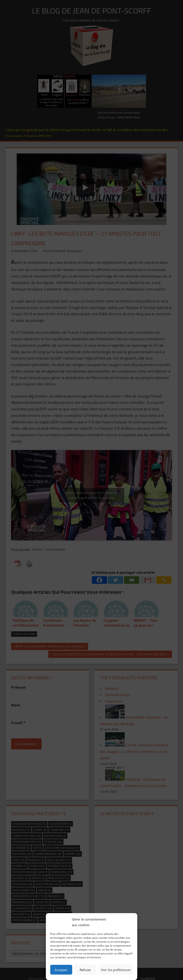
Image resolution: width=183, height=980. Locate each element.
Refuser (85, 970)
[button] (131, 922)
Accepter (61, 970)
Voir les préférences (116, 970)
